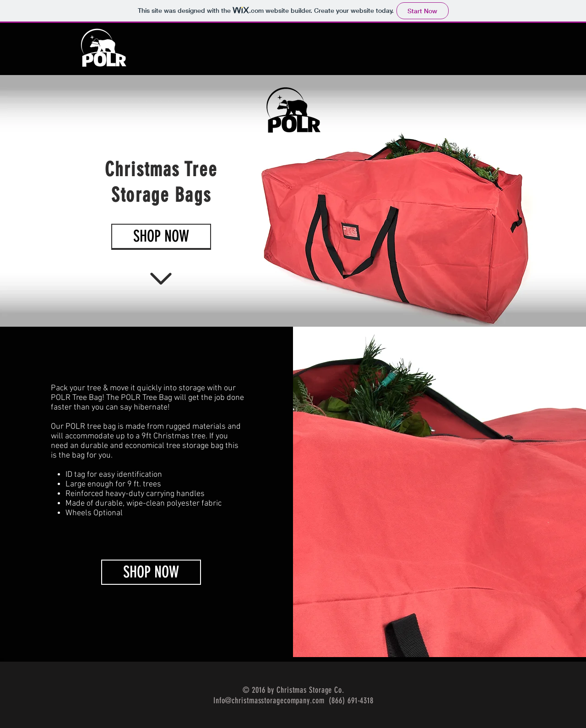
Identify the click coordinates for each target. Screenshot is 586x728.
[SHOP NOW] (151, 572)
